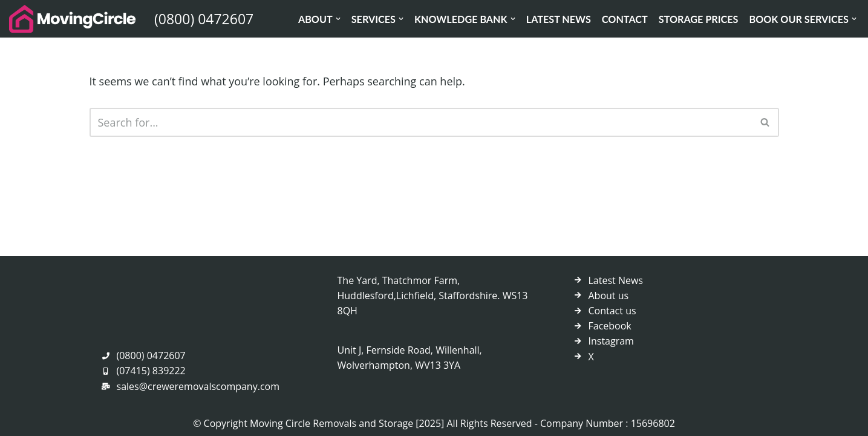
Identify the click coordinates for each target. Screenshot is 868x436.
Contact (625, 19)
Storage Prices (699, 19)
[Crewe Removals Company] (73, 19)
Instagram (611, 341)
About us (609, 296)
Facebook (610, 326)
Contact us (612, 311)
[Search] (421, 122)
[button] (338, 19)
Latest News (559, 19)
